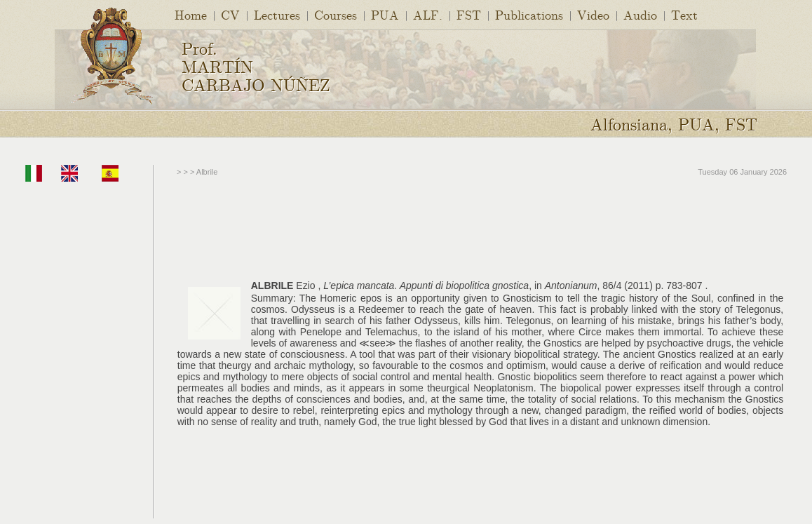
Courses (336, 14)
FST (469, 14)
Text (684, 14)
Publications (529, 14)
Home (191, 14)
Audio (640, 14)
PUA (385, 14)
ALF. (428, 14)
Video (593, 14)
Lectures (277, 14)
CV (230, 14)
